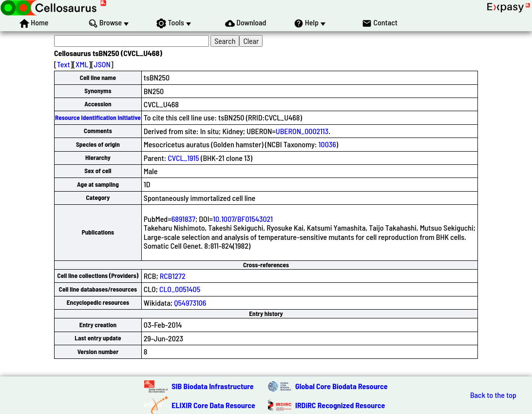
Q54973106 (190, 303)
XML (82, 64)
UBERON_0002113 (302, 131)
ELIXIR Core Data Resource (213, 405)
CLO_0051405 (180, 289)
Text (64, 64)
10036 (327, 144)
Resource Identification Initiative (98, 118)
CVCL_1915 (183, 158)
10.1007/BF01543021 (243, 219)
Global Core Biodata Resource (342, 386)
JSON (102, 64)
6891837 (183, 219)
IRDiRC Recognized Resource (340, 405)
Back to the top (493, 395)
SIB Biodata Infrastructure (212, 386)
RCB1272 (173, 276)
